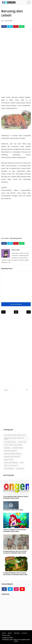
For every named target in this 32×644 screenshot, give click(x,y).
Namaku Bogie (9, 460)
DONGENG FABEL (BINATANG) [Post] (13, 510)
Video (22, 463)
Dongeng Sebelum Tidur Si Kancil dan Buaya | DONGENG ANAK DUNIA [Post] (15, 574)
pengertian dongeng (11, 463)
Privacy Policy (6, 635)
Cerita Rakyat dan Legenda (13, 445)
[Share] (4, 27)
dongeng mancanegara (12, 457)
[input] (16, 390)
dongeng (7, 448)
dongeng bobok (18, 448)
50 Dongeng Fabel (10, 442)
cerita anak (22, 442)
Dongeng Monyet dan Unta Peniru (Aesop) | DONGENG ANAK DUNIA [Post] (15, 552)
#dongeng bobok (16, 238)
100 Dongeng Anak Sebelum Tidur (15, 435)
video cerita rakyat (11, 466)
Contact (24, 633)
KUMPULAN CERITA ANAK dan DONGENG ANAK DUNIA (16, 640)
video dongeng (9, 469)
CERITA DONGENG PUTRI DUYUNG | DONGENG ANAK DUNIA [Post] (15, 531)
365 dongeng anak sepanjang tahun (14, 439)
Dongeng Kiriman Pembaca (13, 454)
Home (4, 633)
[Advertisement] (16, 48)
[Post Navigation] (16, 312)
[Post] (16, 488)
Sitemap (17, 633)
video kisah (20, 469)
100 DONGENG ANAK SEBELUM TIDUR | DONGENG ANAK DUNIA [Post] (16, 498)
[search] (27, 390)
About (10, 633)
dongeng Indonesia (11, 451)
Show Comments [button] (16, 304)
